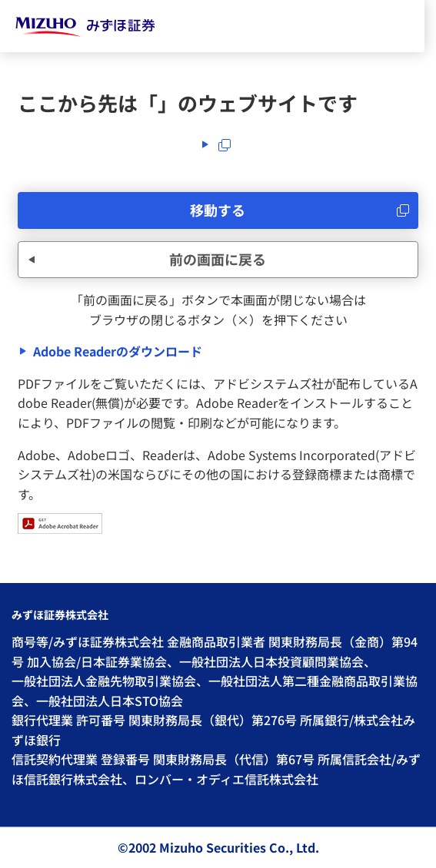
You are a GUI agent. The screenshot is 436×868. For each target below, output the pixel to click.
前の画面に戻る (218, 259)
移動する (218, 210)
